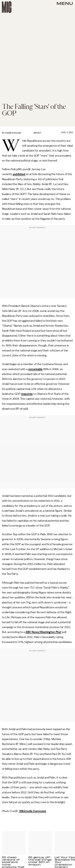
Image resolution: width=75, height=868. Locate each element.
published (19, 174)
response (27, 394)
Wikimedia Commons (32, 811)
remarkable (35, 369)
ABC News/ (33, 632)
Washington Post (51, 632)
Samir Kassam (13, 133)
